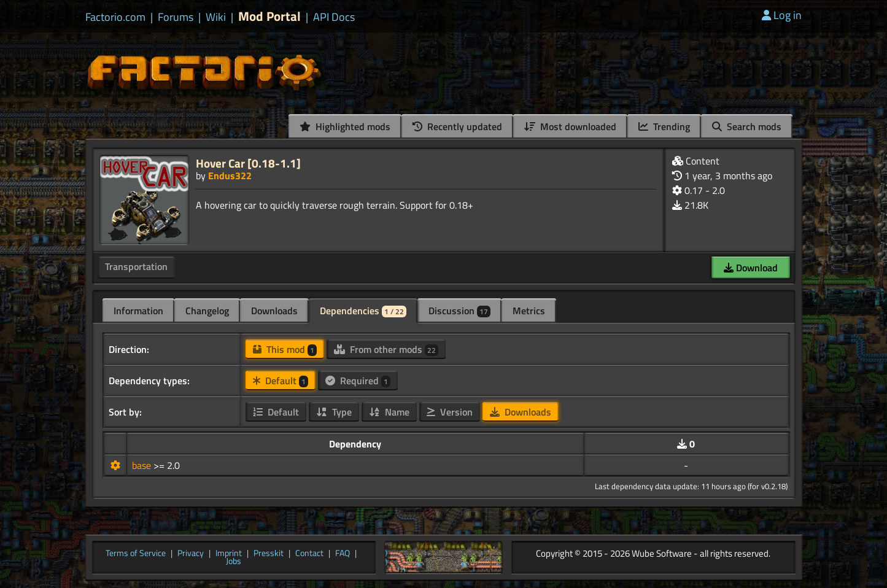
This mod (285, 349)
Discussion (459, 311)
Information (138, 311)
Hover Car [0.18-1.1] (248, 163)
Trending (664, 126)
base (143, 465)
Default (281, 381)
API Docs (334, 17)
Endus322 (230, 176)
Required (358, 381)
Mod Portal (269, 16)
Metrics (529, 311)
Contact (309, 554)
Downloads (274, 311)
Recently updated (457, 126)
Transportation (136, 266)
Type (334, 412)
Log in (782, 15)
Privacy (191, 554)
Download (751, 268)
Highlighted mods (345, 126)
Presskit (269, 554)
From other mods (386, 349)
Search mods (747, 126)
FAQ (343, 554)
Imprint (229, 554)
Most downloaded (570, 126)
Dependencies (363, 311)
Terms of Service (136, 554)
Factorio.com (115, 17)
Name (389, 412)
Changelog (207, 311)
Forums (176, 17)
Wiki (216, 17)
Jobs (234, 562)
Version (450, 412)
